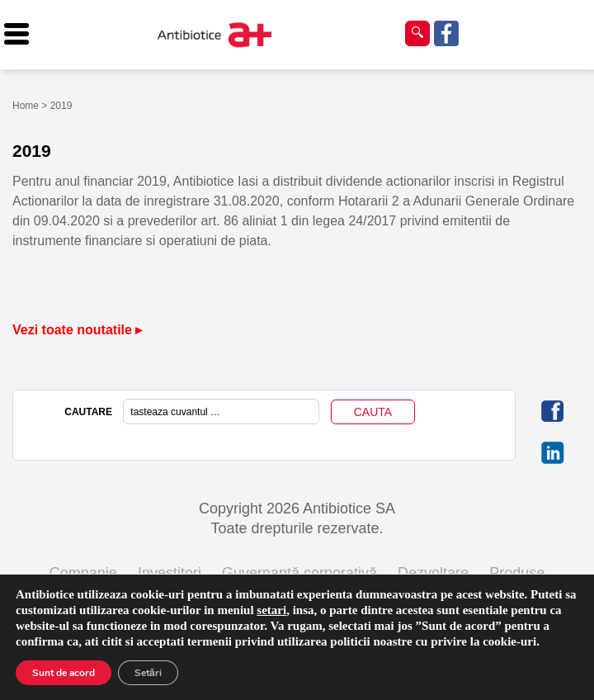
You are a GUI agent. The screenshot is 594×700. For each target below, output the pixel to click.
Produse (517, 573)
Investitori (170, 573)
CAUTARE (88, 412)
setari (271, 610)
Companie (83, 573)
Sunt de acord (64, 673)
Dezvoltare (433, 573)
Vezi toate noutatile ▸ (77, 330)
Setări (148, 673)
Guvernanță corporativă (299, 573)
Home (26, 106)
